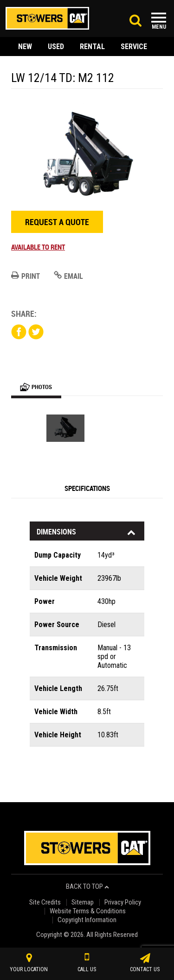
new (25, 47)
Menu (159, 27)
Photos (36, 387)
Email (68, 276)
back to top (87, 887)
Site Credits (45, 902)
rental (92, 47)
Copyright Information (87, 920)
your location (29, 963)
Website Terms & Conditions (88, 911)
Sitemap (83, 902)
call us (87, 963)
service (134, 47)
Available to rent (38, 247)
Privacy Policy (123, 902)
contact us (145, 963)
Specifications (87, 488)
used (56, 47)
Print (26, 276)
